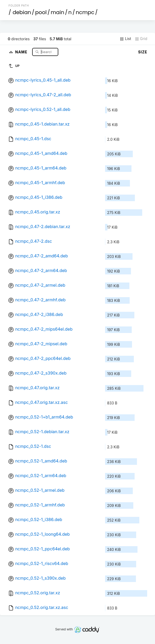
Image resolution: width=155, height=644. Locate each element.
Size (143, 52)
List (125, 39)
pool (41, 12)
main (58, 12)
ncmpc (85, 12)
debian (22, 12)
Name (22, 52)
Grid (141, 39)
